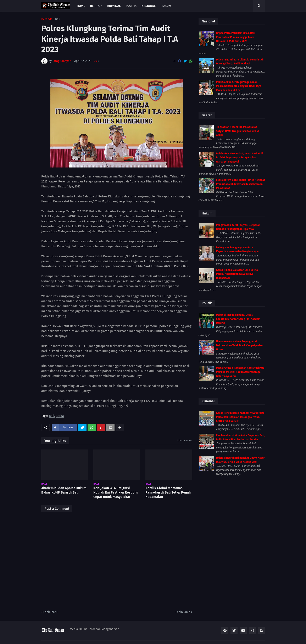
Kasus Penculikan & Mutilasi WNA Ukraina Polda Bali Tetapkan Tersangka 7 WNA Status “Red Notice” (240, 417)
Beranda (47, 19)
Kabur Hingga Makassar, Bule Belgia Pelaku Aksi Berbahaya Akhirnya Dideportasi (237, 274)
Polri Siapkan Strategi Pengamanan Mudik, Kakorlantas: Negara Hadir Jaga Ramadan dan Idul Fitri (239, 86)
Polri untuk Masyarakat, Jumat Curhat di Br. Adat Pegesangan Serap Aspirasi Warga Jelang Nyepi (239, 158)
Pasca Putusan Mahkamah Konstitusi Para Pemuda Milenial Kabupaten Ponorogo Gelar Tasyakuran (240, 372)
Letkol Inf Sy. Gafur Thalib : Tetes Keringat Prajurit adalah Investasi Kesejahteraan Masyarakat (241, 184)
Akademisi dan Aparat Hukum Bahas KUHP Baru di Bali (64, 490)
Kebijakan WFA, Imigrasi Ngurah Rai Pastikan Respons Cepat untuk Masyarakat (116, 492)
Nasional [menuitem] (149, 6)
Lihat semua (185, 440)
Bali (58, 19)
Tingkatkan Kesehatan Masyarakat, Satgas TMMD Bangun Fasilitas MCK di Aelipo (238, 131)
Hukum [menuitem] (166, 6)
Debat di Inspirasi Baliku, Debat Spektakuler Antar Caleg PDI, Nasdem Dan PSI (238, 319)
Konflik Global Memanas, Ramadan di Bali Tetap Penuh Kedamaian (168, 492)
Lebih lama (183, 612)
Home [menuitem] (81, 6)
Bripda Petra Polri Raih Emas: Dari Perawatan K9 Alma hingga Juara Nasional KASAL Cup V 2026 (236, 37)
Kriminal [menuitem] (114, 6)
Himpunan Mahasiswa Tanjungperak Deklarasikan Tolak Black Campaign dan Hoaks (239, 345)
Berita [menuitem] (95, 6)
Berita (60, 416)
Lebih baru (50, 612)
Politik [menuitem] (131, 6)
